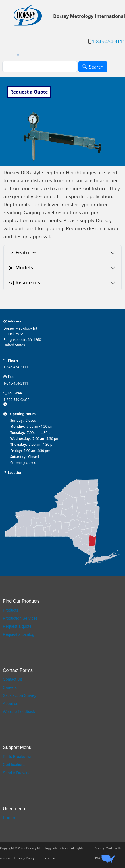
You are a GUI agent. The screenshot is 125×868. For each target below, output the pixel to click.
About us (11, 704)
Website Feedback (19, 712)
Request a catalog (18, 635)
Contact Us (13, 679)
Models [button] (21, 268)
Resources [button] (25, 283)
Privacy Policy (25, 858)
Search (96, 67)
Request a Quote (29, 92)
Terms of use (46, 858)
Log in (9, 818)
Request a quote (17, 626)
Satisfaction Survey (19, 696)
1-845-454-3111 (109, 41)
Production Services (20, 618)
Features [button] (23, 252)
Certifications (14, 765)
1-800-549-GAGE (16, 400)
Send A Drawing (17, 773)
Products (11, 610)
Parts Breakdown (18, 757)
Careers (10, 688)
